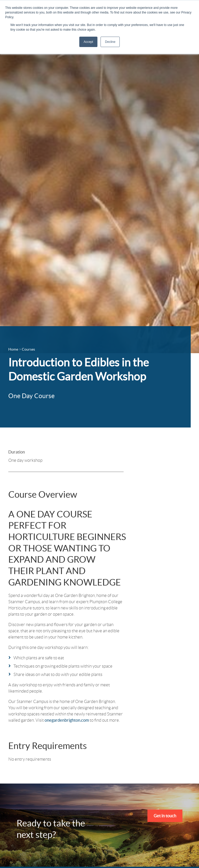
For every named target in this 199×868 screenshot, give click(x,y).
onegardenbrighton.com (67, 720)
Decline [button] (110, 42)
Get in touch (165, 816)
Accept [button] (88, 42)
